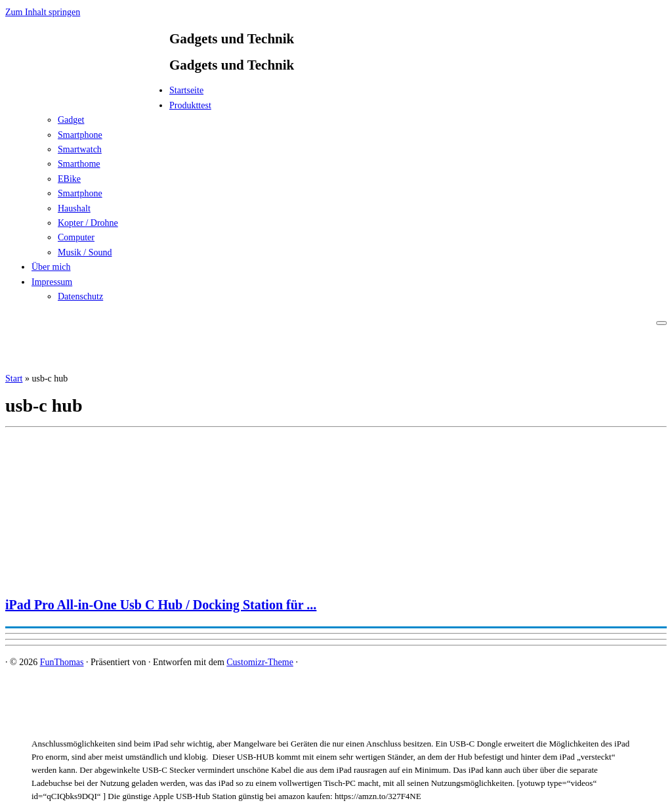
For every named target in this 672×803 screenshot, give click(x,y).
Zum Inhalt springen (43, 12)
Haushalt (74, 208)
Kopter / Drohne (88, 223)
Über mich (51, 267)
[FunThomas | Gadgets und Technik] (87, 94)
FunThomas (62, 662)
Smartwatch (80, 149)
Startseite (186, 90)
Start (14, 379)
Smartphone (80, 135)
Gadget (71, 120)
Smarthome (79, 164)
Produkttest (190, 105)
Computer (76, 237)
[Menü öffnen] (661, 323)
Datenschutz (80, 296)
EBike (69, 179)
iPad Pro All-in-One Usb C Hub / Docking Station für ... (161, 605)
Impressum (52, 282)
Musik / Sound (85, 252)
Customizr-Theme (260, 662)
